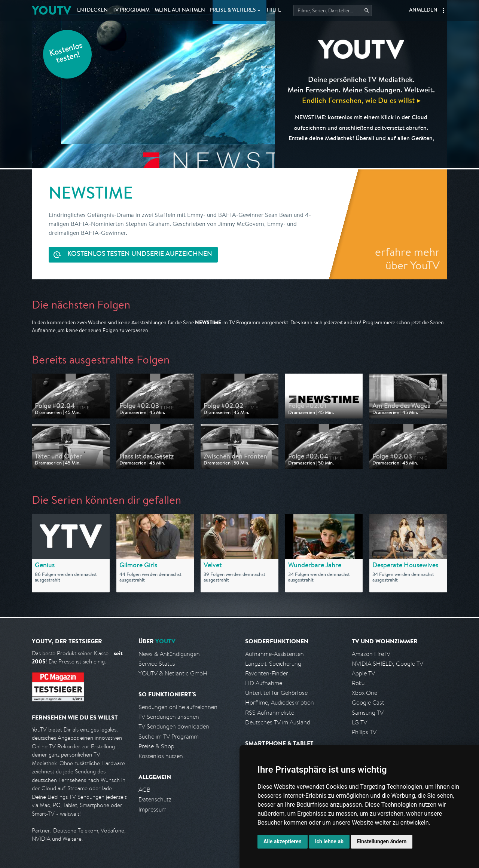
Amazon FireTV (371, 654)
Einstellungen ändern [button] (382, 841)
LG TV (359, 722)
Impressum (152, 809)
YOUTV (51, 10)
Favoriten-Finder (267, 673)
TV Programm (131, 10)
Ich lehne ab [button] (329, 841)
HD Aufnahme (264, 683)
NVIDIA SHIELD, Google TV (388, 664)
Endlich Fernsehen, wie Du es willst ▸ (361, 100)
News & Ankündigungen (169, 654)
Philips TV (364, 732)
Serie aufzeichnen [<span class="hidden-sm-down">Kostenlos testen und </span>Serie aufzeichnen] (140, 254)
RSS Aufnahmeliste (270, 713)
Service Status (157, 664)
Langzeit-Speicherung (273, 664)
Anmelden (423, 10)
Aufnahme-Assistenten (274, 654)
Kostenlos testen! (66, 54)
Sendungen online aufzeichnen (178, 707)
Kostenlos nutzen (161, 756)
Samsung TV (368, 713)
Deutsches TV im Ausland (278, 722)
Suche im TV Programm (169, 737)
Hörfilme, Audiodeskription (280, 703)
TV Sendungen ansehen (169, 717)
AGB (144, 790)
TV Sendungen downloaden (174, 726)
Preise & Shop (156, 746)
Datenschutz (155, 799)
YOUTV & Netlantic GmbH (173, 673)
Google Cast (368, 703)
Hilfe (274, 10)
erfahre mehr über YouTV (407, 258)
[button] (443, 10)
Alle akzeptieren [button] (283, 841)
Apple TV (363, 673)
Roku (358, 683)
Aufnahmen (180, 10)
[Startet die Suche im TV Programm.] (333, 10)
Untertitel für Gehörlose (276, 693)
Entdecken (92, 10)
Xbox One (364, 693)
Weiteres (233, 10)
